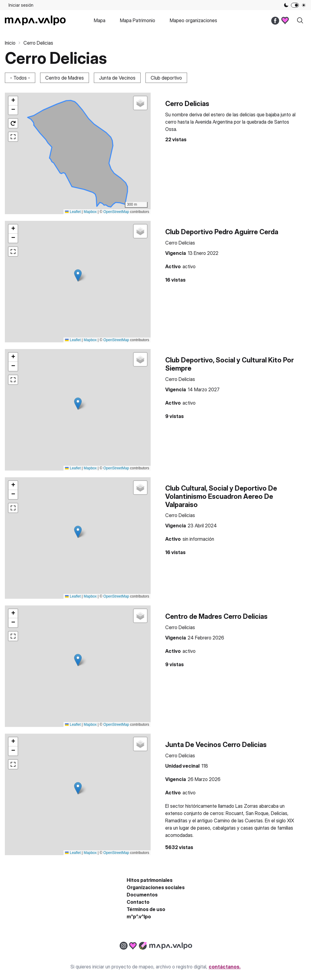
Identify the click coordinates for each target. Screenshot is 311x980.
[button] (13, 101)
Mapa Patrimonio (138, 20)
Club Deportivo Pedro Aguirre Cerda (222, 232)
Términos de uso (146, 909)
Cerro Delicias (187, 103)
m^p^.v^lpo (139, 917)
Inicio (10, 43)
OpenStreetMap (116, 212)
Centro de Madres (65, 78)
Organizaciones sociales (156, 887)
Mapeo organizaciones (193, 20)
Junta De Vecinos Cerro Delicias (216, 744)
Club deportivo (166, 78)
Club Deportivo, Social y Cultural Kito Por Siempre (229, 364)
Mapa (100, 20)
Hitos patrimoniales (150, 880)
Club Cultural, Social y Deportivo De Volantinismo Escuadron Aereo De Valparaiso (221, 496)
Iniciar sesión (21, 5)
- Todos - (20, 78)
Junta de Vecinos (117, 78)
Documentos (142, 895)
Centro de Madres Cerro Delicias (216, 616)
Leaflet (73, 212)
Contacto (138, 902)
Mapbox (90, 212)
